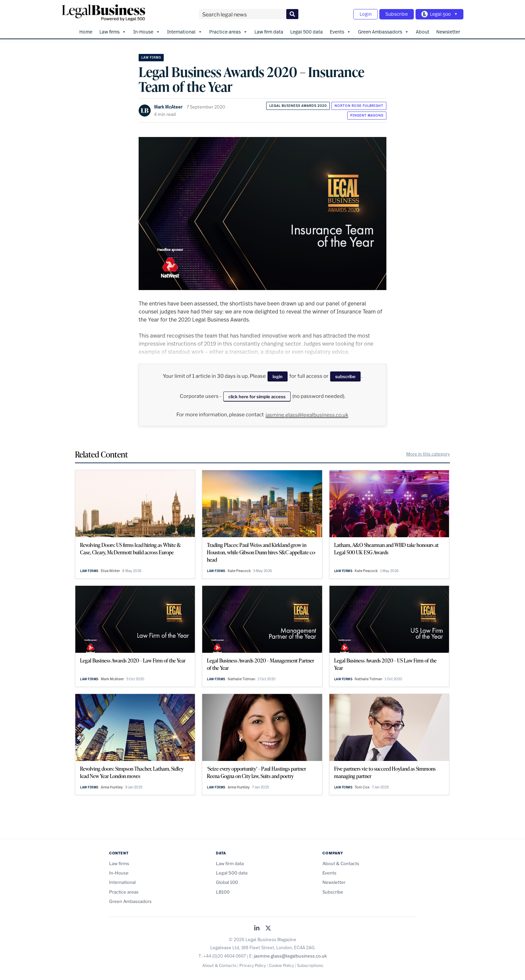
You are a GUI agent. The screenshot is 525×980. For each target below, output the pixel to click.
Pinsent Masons (367, 114)
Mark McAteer (168, 106)
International (185, 30)
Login (362, 14)
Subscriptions (310, 964)
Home (86, 30)
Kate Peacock (239, 570)
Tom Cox (362, 786)
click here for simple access (257, 395)
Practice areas (228, 30)
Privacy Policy (253, 964)
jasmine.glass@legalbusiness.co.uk (307, 414)
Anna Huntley (112, 786)
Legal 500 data (307, 30)
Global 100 (227, 881)
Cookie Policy (281, 964)
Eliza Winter (110, 570)
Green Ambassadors (383, 30)
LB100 (223, 891)
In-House (147, 30)
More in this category (428, 453)
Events (340, 30)
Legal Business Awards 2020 (298, 104)
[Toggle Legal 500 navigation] (439, 14)
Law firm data (269, 30)
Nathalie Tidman (241, 678)
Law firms (113, 30)
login (278, 375)
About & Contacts (341, 862)
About (423, 30)
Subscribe (394, 14)
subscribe (345, 375)
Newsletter (448, 30)
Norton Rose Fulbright (359, 104)
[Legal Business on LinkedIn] (257, 927)
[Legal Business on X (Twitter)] (268, 927)
